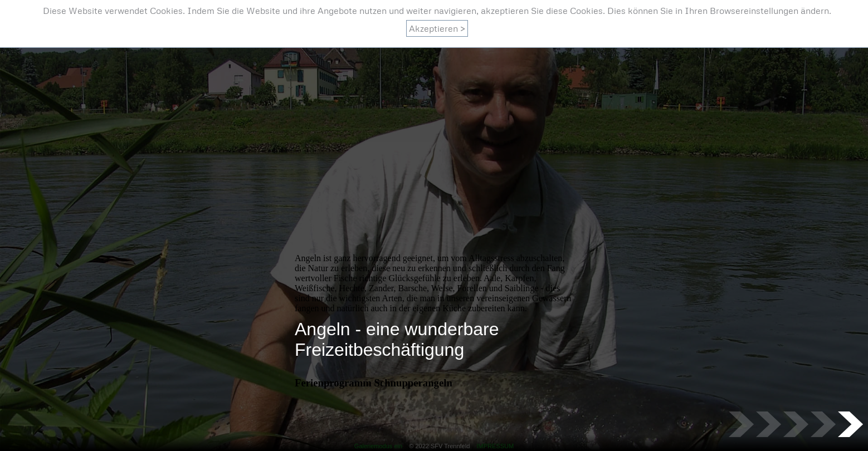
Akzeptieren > (437, 28)
